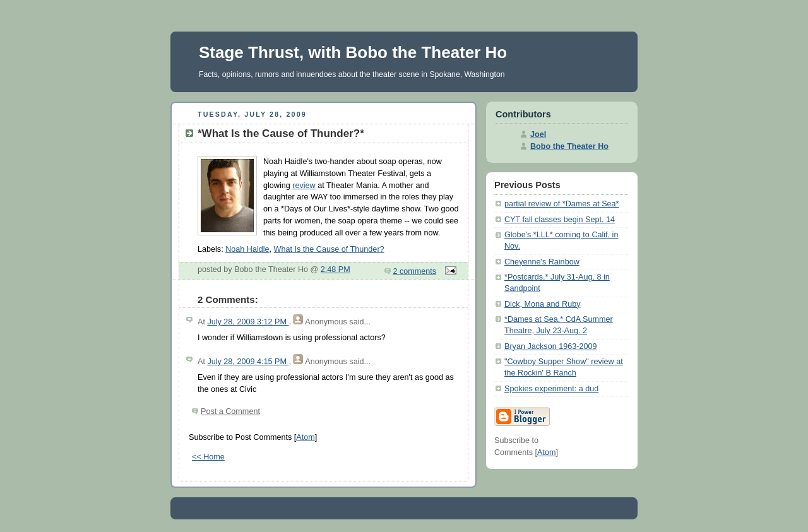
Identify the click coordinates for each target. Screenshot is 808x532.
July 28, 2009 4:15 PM (248, 362)
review (304, 186)
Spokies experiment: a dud (551, 389)
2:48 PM (336, 269)
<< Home (208, 457)
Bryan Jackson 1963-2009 (551, 346)
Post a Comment (230, 411)
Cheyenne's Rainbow (542, 262)
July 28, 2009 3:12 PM (248, 322)
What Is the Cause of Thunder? (329, 249)
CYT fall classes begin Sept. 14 (560, 220)
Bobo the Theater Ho (569, 146)
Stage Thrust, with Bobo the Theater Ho (353, 52)
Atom (305, 437)
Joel (538, 134)
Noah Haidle (247, 249)
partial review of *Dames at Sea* (562, 204)
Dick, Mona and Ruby (543, 304)
